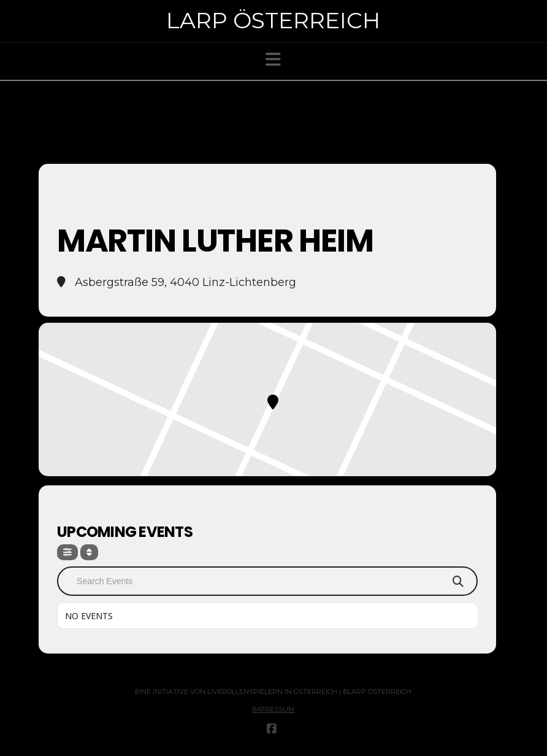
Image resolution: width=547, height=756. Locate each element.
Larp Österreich (273, 20)
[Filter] (67, 552)
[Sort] (89, 552)
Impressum (273, 709)
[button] (273, 60)
